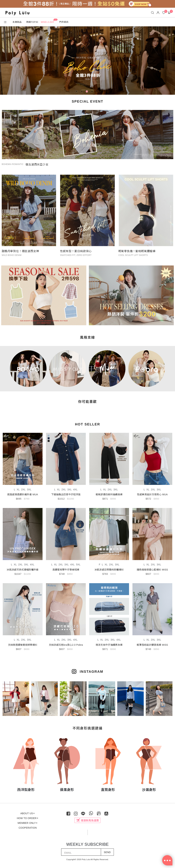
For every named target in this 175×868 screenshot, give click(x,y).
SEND (107, 851)
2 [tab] (82, 92)
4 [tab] (93, 92)
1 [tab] (77, 92)
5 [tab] (98, 92)
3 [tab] (87, 92)
